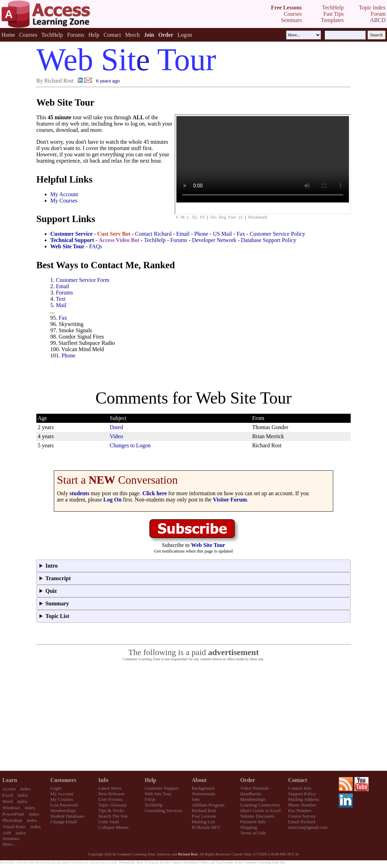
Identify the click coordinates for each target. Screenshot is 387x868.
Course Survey (302, 816)
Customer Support (162, 788)
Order (248, 780)
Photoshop (12, 820)
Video (116, 436)
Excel (8, 795)
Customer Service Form (83, 280)
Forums (76, 35)
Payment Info (253, 822)
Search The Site (113, 816)
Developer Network (214, 240)
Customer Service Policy (278, 234)
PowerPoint (13, 814)
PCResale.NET (206, 827)
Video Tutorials (255, 788)
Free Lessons (204, 816)
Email (183, 234)
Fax (241, 234)
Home (8, 35)
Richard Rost (204, 810)
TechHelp (52, 35)
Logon (185, 35)
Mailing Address (304, 799)
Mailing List (203, 822)
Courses (28, 35)
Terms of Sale (253, 833)
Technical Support (72, 240)
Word (8, 801)
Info (103, 780)
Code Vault (109, 822)
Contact (112, 35)
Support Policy (302, 794)
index (25, 789)
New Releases (112, 794)
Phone (201, 234)
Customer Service (71, 234)
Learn (10, 780)
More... (9, 844)
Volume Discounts (257, 816)
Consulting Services (163, 810)
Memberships (63, 810)
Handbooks (251, 794)
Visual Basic (14, 827)
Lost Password (64, 805)
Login (56, 788)
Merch (132, 35)
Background (203, 788)
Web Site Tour (158, 794)
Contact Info (300, 788)
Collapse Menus (114, 827)
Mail (61, 305)
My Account (64, 194)
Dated (116, 427)
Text (61, 299)
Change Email (64, 822)
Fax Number (300, 810)
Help (94, 35)
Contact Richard (153, 234)
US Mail (222, 234)
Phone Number (302, 805)
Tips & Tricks (111, 810)
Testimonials (204, 794)
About (199, 780)
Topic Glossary (113, 805)
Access (9, 789)
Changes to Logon (130, 445)
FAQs (96, 246)
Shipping (249, 827)
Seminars (11, 838)
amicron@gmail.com (308, 827)
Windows (11, 808)
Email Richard (302, 822)
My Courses (64, 201)
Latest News (110, 788)
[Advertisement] (193, 716)
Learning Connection (260, 805)
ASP (7, 833)
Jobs (196, 799)
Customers (63, 780)
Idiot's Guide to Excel (261, 810)
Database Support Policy (269, 240)
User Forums (111, 799)
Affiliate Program (208, 805)
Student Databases (67, 816)
